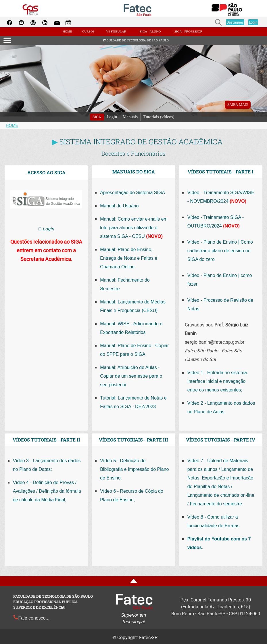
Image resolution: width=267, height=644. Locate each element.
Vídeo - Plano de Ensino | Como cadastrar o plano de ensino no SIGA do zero (220, 251)
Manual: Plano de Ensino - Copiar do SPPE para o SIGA (134, 350)
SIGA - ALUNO (150, 31)
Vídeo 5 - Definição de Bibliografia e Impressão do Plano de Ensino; (134, 469)
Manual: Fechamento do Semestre (125, 284)
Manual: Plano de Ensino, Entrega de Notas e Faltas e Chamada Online (129, 258)
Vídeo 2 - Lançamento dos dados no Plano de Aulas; (221, 407)
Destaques (235, 22)
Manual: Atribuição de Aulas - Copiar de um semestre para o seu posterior (131, 376)
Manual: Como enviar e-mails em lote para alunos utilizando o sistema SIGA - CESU (134, 228)
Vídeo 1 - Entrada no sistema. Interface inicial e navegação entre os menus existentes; (218, 381)
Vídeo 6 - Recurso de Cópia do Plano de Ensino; (132, 495)
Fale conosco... (31, 618)
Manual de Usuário (119, 206)
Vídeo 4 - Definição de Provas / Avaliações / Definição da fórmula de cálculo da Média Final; (47, 491)
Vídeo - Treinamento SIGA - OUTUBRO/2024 (216, 222)
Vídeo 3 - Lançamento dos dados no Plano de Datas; (47, 465)
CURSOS (89, 31)
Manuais (130, 117)
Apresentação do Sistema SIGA (132, 193)
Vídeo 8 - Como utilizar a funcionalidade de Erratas (213, 521)
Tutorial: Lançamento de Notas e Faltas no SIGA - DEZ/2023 (133, 402)
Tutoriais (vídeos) (159, 117)
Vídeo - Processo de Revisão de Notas (220, 304)
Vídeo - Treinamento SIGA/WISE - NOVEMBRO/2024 (221, 197)
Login (253, 22)
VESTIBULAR (116, 31)
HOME (68, 31)
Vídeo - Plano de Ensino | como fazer (220, 280)
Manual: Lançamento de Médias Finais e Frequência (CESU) (133, 306)
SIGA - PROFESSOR (188, 31)
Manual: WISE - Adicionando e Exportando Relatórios (131, 328)
